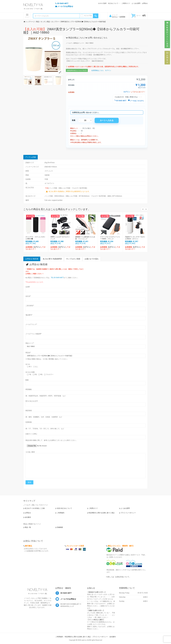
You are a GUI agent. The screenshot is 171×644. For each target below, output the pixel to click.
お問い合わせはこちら (96, 38)
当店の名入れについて (64, 508)
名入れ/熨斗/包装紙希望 (52, 259)
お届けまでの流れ (92, 259)
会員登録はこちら (97, 70)
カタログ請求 (102, 3)
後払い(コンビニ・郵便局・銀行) (121, 546)
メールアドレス (31, 324)
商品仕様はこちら (75, 38)
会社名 (28, 296)
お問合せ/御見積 (32, 259)
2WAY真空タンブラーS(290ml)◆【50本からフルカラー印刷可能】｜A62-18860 (81, 31)
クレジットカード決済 (75, 546)
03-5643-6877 (120, 101)
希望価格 (29, 389)
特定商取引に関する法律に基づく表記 (102, 513)
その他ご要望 (30, 452)
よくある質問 (136, 3)
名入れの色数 (30, 372)
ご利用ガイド (126, 3)
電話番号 (29, 315)
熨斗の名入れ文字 (32, 401)
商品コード (30, 343)
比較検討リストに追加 (167, 34)
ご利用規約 (61, 513)
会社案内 (28, 517)
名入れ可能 (88, 16)
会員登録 (122, 17)
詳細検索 (60, 527)
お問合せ (145, 3)
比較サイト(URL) (31, 434)
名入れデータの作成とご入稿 (35, 508)
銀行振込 (29, 546)
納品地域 (29, 410)
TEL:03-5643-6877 (57, 278)
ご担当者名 (30, 306)
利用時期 (29, 422)
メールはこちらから (136, 101)
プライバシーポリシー (128, 513)
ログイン (115, 17)
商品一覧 (28, 527)
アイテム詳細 (31, 157)
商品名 (28, 353)
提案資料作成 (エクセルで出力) (77, 70)
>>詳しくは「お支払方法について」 (118, 577)
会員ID (28, 287)
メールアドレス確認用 (34, 334)
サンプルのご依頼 (73, 259)
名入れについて (113, 3)
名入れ (28, 364)
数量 (27, 380)
